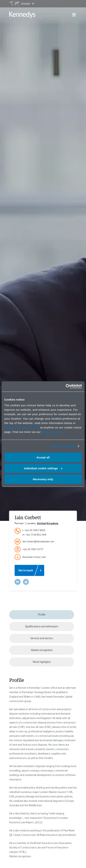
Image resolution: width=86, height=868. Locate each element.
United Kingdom (48, 523)
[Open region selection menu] (22, 4)
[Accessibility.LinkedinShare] (18, 582)
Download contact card (30, 557)
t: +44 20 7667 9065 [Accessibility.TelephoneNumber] (34, 530)
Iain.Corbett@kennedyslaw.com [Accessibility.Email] (34, 542)
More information (63, 446)
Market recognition (42, 650)
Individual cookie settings (43, 468)
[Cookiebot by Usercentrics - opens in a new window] (66, 386)
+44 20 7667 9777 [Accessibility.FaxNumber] (29, 549)
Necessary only (43, 479)
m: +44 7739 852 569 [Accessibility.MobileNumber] (34, 535)
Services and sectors (42, 638)
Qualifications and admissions (42, 626)
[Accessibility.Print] (26, 582)
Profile (42, 615)
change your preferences (22, 427)
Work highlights (42, 662)
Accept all (43, 457)
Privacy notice (52, 432)
